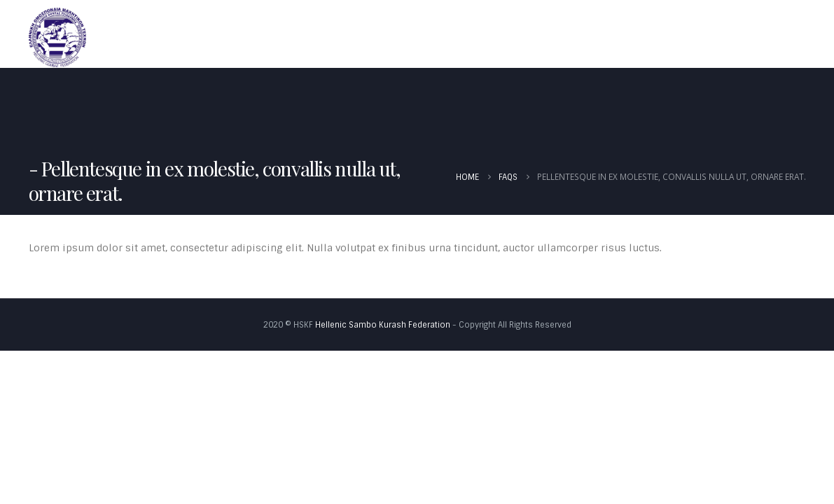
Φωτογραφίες (760, 37)
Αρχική (385, 37)
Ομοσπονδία (460, 37)
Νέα (536, 37)
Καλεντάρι (597, 37)
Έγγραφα (671, 37)
